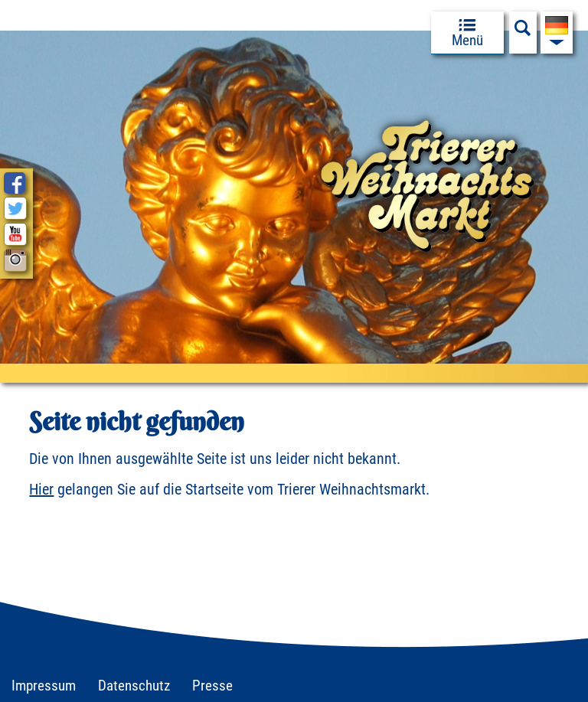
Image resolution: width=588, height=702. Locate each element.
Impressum (44, 686)
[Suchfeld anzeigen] (523, 32)
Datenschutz (134, 686)
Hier (41, 489)
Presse (212, 686)
